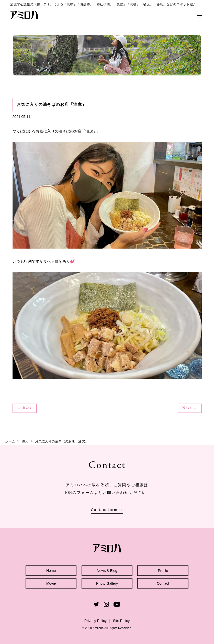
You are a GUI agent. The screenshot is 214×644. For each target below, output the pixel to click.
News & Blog (107, 571)
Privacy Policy (95, 621)
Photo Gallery (107, 583)
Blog (25, 441)
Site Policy (121, 621)
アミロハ (24, 15)
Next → (190, 408)
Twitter (96, 604)
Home (51, 571)
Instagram (106, 604)
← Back (24, 408)
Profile (163, 571)
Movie (51, 583)
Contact (163, 583)
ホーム (10, 441)
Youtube (117, 604)
